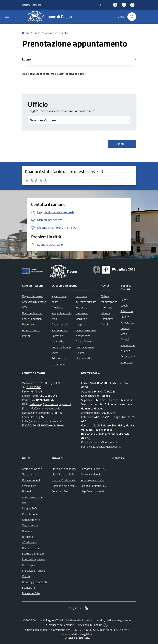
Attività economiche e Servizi (128, 345)
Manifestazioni (109, 302)
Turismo (80, 353)
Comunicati (107, 319)
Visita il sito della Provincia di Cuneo (73, 474)
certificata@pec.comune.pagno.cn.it (50, 404)
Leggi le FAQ (29, 508)
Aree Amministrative (34, 302)
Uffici (25, 307)
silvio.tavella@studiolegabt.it (104, 447)
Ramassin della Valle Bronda (68, 486)
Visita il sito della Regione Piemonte (73, 469)
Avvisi (104, 324)
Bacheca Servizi (31, 548)
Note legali (28, 565)
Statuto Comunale (33, 554)
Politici (26, 336)
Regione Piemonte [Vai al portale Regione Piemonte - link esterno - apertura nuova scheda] (31, 5)
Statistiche (28, 588)
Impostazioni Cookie (34, 571)
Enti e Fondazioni (32, 319)
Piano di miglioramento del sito (33, 497)
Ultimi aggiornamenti (34, 582)
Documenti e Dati (32, 313)
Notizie (105, 296)
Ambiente (57, 307)
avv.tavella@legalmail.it (103, 442)
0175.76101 (34, 387)
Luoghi (124, 305)
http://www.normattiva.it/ (96, 491)
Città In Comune (93, 625)
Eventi (124, 300)
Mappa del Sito (31, 593)
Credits (26, 576)
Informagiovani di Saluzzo (95, 480)
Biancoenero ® (109, 630)
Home (26, 33)
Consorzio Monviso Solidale (96, 474)
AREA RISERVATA (77, 638)
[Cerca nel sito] (132, 17)
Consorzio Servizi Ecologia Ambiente (102, 469)
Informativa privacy (33, 559)
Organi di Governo (33, 296)
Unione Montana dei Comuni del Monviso (76, 480)
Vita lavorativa (84, 358)
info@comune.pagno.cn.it (45, 408)
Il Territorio (127, 311)
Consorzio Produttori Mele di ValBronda (75, 491)
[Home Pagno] (52, 17)
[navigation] (7, 16)
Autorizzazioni (60, 330)
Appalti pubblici (61, 324)
